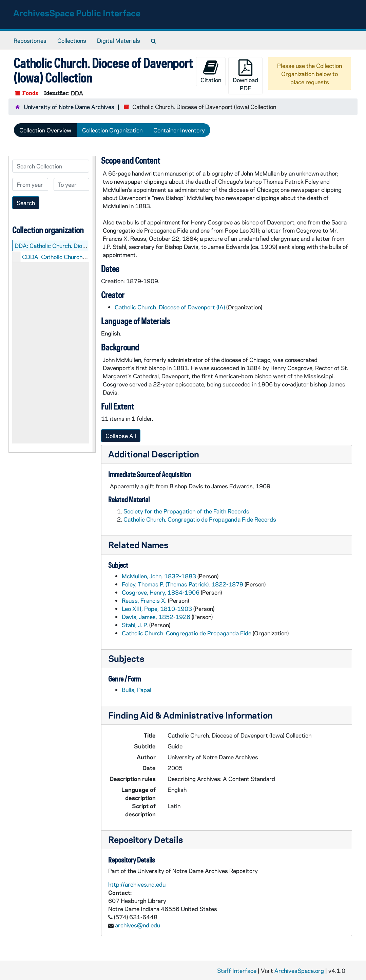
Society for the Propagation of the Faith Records (186, 511)
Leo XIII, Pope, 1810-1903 (157, 609)
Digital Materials (119, 40)
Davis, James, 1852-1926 (156, 617)
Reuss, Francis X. (144, 600)
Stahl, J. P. (135, 625)
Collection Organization (112, 130)
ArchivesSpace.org (299, 970)
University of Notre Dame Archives (69, 107)
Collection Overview (45, 130)
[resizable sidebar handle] (94, 304)
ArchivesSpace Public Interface (77, 13)
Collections (72, 40)
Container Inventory (179, 130)
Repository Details (146, 839)
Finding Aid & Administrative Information (190, 715)
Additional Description (154, 454)
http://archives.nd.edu (137, 884)
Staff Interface (237, 970)
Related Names (138, 545)
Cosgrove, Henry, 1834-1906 (161, 592)
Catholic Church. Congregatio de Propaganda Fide (187, 633)
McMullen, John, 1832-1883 (159, 576)
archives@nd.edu (138, 925)
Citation (211, 71)
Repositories (30, 40)
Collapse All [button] (121, 436)
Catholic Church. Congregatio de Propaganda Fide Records (200, 519)
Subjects (126, 658)
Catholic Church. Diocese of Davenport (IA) (170, 307)
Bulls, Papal (137, 690)
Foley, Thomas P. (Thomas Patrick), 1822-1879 (182, 584)
